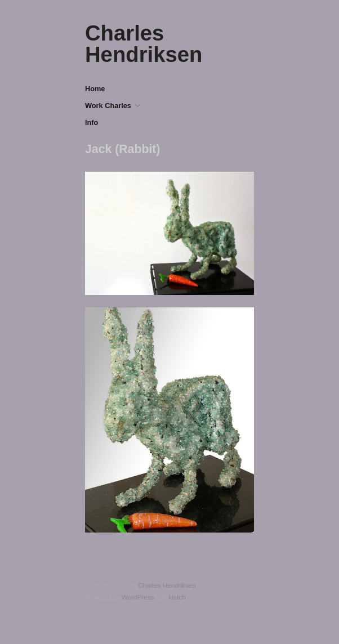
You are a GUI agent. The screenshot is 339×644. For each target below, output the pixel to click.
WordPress (138, 597)
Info (92, 123)
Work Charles (108, 106)
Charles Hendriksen (144, 44)
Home (95, 89)
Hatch (177, 597)
